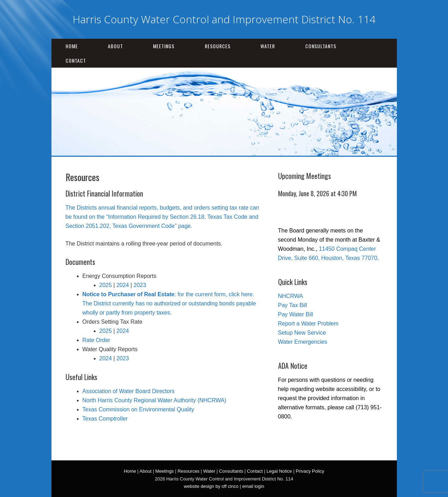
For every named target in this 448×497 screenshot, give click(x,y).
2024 (123, 285)
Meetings (164, 46)
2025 (106, 285)
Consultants (321, 46)
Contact (76, 60)
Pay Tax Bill (293, 305)
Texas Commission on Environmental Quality (138, 409)
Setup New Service (302, 333)
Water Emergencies (303, 342)
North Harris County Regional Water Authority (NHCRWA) (154, 400)
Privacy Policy (310, 471)
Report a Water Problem (308, 324)
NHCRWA (291, 296)
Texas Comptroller (105, 419)
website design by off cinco (211, 486)
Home (72, 46)
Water (268, 46)
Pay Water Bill (296, 314)
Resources (218, 46)
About (115, 46)
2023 (140, 285)
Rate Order (96, 340)
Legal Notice (279, 471)
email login (253, 486)
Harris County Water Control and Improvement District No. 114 (224, 19)
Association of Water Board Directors (129, 391)
